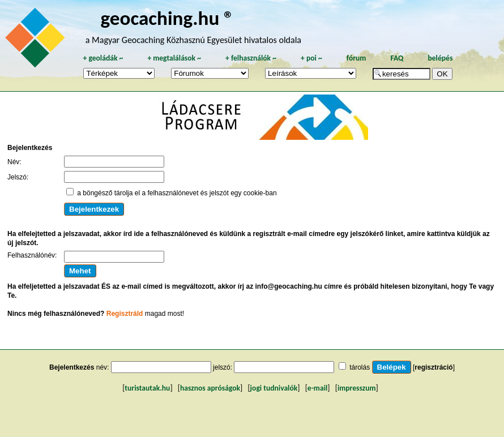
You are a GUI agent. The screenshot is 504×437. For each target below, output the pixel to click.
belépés (440, 58)
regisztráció (433, 367)
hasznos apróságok (210, 388)
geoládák (103, 58)
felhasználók (251, 58)
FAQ (397, 58)
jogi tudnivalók (274, 388)
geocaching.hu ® (168, 18)
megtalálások (174, 58)
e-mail (317, 388)
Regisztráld (125, 314)
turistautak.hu (147, 388)
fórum (356, 58)
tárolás (360, 367)
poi (311, 58)
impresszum (357, 388)
